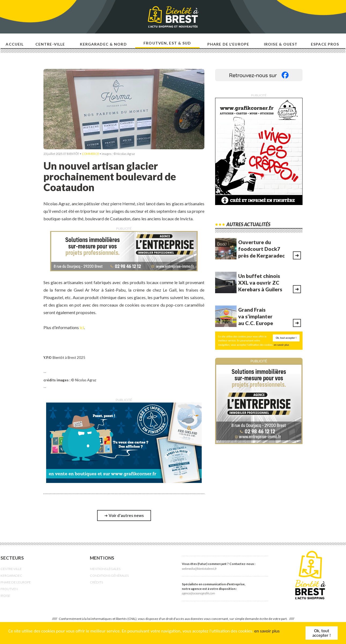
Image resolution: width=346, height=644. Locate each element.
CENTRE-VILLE (11, 569)
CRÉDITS (96, 582)
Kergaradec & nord (103, 44)
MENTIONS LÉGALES (105, 569)
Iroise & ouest (281, 44)
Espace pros (325, 44)
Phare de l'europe (228, 44)
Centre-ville (50, 44)
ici (82, 327)
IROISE (5, 596)
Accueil (15, 44)
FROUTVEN (9, 589)
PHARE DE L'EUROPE (16, 582)
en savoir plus (267, 631)
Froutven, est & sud (167, 43)
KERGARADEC (11, 576)
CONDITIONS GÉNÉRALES (109, 576)
